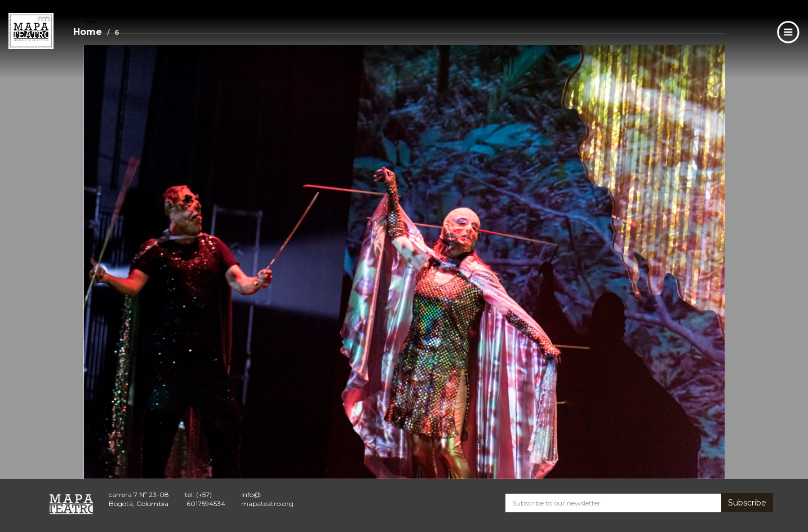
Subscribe (747, 503)
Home (88, 32)
